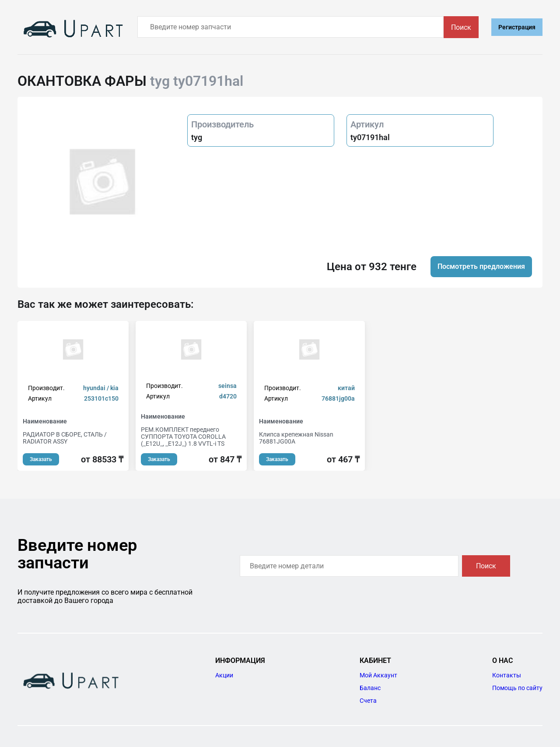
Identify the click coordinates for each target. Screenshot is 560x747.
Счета (368, 701)
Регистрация (517, 27)
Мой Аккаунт (378, 675)
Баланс (370, 688)
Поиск (461, 27)
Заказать (41, 459)
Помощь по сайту (517, 688)
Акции (224, 675)
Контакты (507, 675)
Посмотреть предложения (481, 266)
